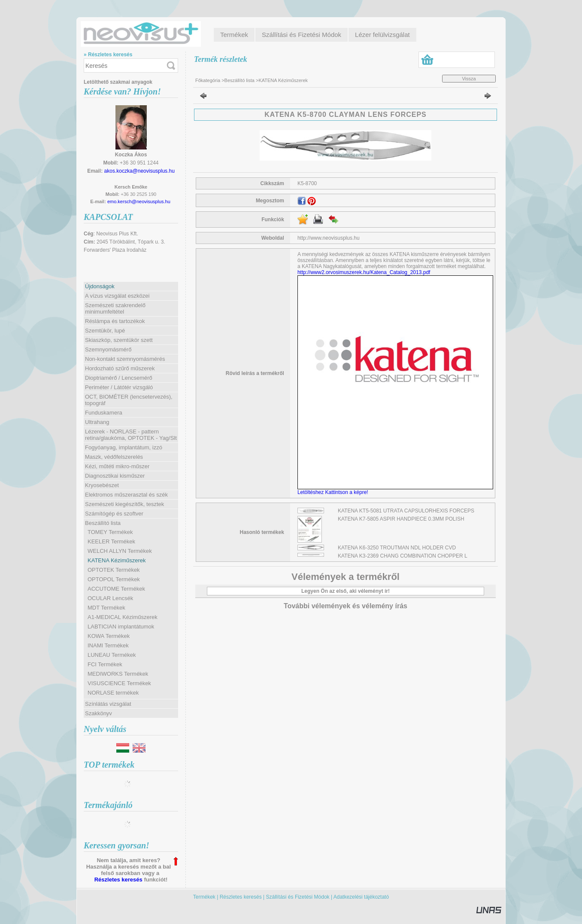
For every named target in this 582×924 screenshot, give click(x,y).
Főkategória (208, 80)
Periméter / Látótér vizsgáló (119, 387)
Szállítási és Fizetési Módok (298, 897)
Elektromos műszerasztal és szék (126, 495)
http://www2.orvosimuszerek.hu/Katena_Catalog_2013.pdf (364, 272)
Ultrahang (97, 422)
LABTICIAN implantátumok (121, 627)
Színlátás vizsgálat (108, 704)
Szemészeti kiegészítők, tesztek (124, 504)
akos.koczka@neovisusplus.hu (139, 171)
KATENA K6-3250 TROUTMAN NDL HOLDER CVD (397, 548)
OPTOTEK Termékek (114, 570)
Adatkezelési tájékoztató (361, 897)
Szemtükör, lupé (105, 331)
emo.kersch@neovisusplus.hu (139, 201)
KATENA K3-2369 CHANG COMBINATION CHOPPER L (403, 556)
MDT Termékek (106, 608)
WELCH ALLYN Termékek (120, 551)
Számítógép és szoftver (114, 514)
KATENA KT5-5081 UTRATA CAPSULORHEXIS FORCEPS (406, 511)
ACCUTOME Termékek (116, 589)
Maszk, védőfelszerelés (114, 457)
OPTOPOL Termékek (114, 579)
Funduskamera (104, 413)
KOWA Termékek (109, 636)
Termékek (204, 897)
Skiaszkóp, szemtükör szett (119, 340)
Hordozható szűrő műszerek (120, 368)
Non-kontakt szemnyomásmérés (125, 359)
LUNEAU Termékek (112, 655)
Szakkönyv (99, 713)
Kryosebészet (102, 485)
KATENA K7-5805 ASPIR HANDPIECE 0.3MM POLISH (401, 519)
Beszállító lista (239, 80)
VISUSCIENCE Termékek (119, 683)
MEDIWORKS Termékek (118, 674)
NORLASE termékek (113, 693)
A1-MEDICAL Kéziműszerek (123, 617)
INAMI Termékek (108, 645)
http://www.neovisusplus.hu (329, 238)
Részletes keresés (118, 880)
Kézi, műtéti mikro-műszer (117, 466)
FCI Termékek (105, 664)
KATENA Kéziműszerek (117, 560)
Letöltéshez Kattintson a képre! (334, 492)
